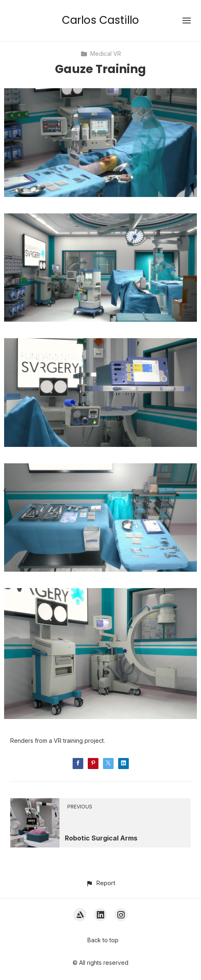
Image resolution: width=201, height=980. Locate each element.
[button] (100, 883)
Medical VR (101, 54)
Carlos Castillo (100, 20)
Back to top (103, 940)
